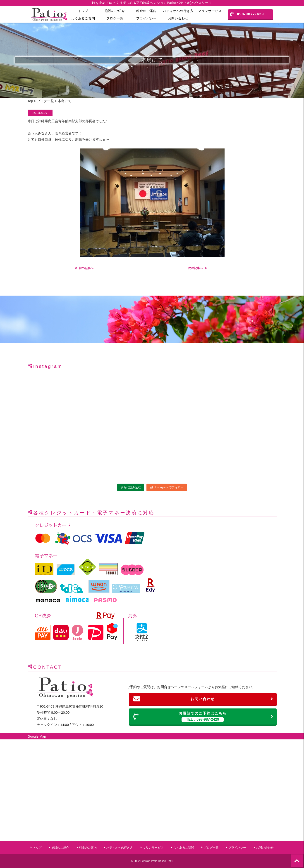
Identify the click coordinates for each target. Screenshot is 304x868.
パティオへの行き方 (178, 11)
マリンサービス (210, 11)
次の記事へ (195, 268)
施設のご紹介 (115, 11)
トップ (83, 11)
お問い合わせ (178, 18)
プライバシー (146, 18)
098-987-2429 (247, 14)
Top (30, 101)
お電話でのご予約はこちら (203, 717)
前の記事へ (86, 268)
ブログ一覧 (115, 18)
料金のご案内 (146, 11)
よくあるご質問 (83, 18)
